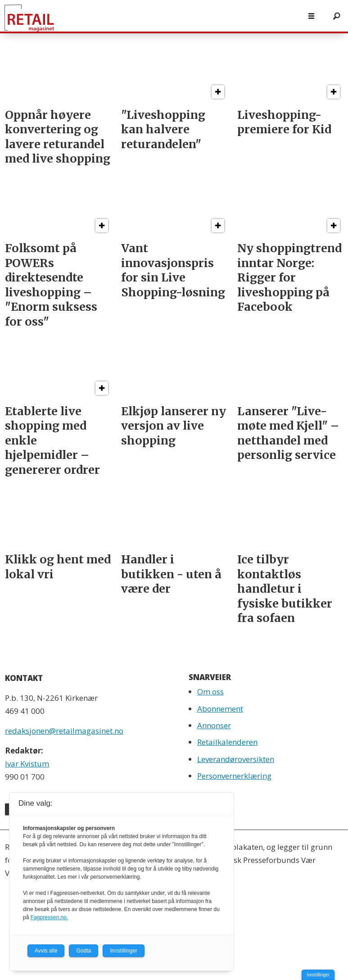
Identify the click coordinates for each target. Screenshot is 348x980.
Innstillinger (318, 975)
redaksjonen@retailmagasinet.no (64, 731)
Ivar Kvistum (27, 764)
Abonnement (220, 709)
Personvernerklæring (234, 776)
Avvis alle (46, 951)
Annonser (214, 725)
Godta (84, 951)
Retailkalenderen (227, 742)
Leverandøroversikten (236, 759)
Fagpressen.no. (49, 917)
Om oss (210, 692)
